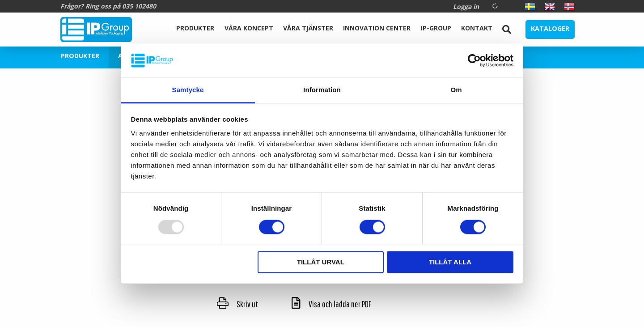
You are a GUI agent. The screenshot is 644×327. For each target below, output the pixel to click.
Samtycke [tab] (188, 90)
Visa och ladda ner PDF (331, 304)
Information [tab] (322, 90)
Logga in (466, 6)
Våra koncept (249, 28)
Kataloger (550, 28)
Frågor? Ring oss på (108, 6)
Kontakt (477, 28)
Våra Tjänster (308, 28)
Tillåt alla (450, 262)
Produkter (195, 28)
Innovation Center (377, 28)
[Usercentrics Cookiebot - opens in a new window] (474, 60)
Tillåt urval (321, 262)
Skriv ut (237, 304)
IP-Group (436, 28)
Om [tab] (456, 90)
